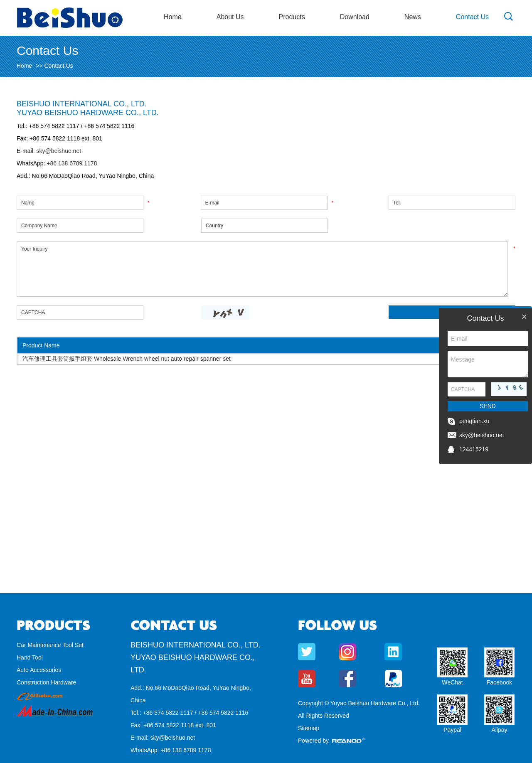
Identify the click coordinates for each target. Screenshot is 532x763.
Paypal (452, 730)
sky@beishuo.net (59, 151)
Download (355, 17)
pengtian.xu (474, 421)
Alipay (499, 730)
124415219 (474, 449)
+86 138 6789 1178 (71, 163)
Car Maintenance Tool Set (50, 645)
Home (173, 17)
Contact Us (472, 17)
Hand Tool (30, 657)
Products (292, 17)
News (413, 17)
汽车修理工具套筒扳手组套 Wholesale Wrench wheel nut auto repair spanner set (127, 359)
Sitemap (309, 728)
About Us (230, 17)
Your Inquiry (262, 269)
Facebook (499, 682)
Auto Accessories (39, 670)
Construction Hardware (46, 682)
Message (488, 364)
